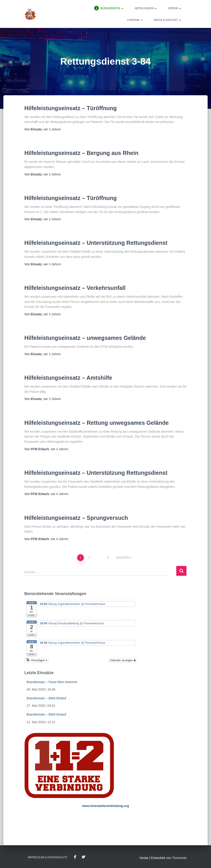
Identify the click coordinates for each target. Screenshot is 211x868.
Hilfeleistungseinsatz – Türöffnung (71, 108)
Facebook (75, 857)
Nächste (123, 558)
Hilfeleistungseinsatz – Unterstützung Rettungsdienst (96, 243)
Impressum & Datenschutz (48, 857)
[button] (122, 8)
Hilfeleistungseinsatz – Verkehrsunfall (75, 288)
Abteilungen (146, 8)
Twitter (83, 857)
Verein (174, 8)
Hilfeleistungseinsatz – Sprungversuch (76, 518)
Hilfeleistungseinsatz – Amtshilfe (68, 378)
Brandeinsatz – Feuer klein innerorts (52, 682)
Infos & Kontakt (167, 20)
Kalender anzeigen (123, 660)
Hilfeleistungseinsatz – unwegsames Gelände (85, 338)
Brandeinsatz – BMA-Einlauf (46, 698)
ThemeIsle (179, 858)
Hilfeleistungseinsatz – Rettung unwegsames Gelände (96, 423)
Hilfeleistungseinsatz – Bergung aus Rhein (81, 153)
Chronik (135, 20)
